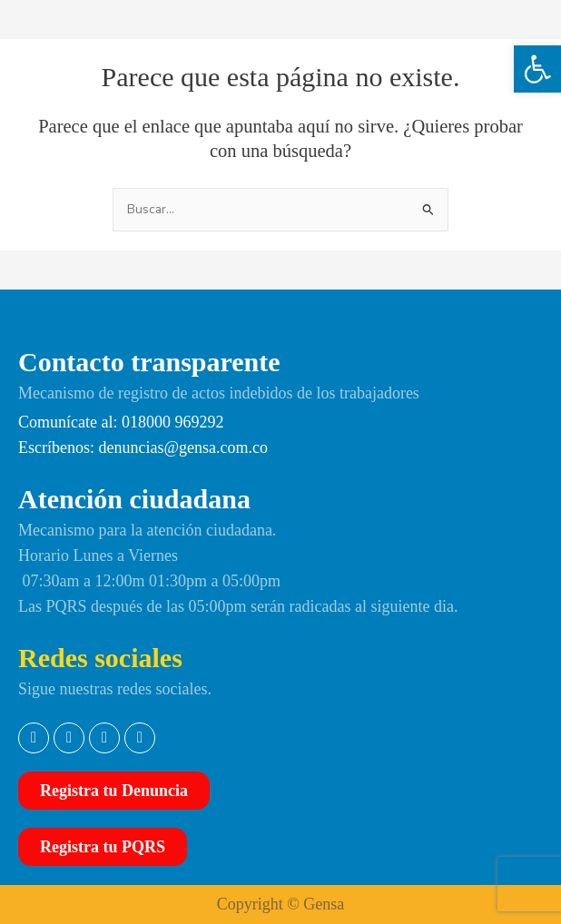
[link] (537, 69)
